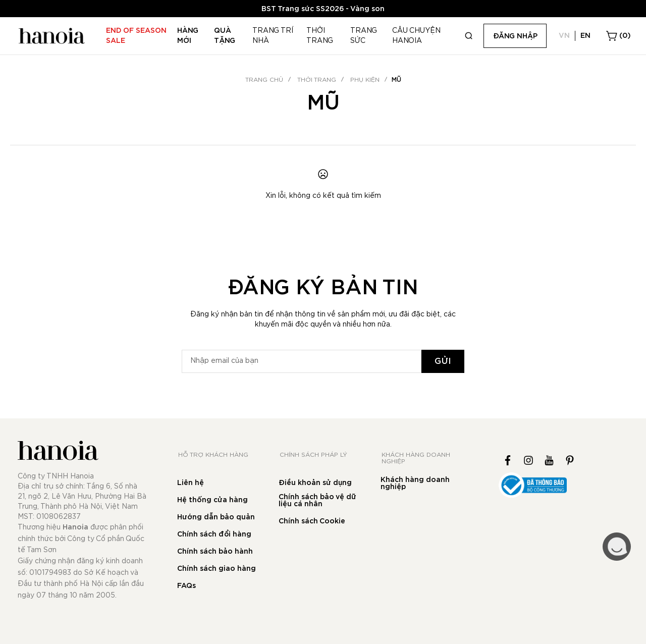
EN (585, 36)
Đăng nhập (515, 36)
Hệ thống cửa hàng (212, 500)
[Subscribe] (443, 361)
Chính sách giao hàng (217, 569)
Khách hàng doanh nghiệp (415, 484)
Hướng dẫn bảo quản (216, 517)
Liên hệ (191, 483)
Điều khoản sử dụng (315, 483)
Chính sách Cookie (312, 521)
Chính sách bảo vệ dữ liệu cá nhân (317, 501)
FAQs (186, 586)
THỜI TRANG (317, 80)
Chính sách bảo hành (215, 552)
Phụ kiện (365, 80)
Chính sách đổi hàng (214, 534)
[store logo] (50, 36)
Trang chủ (264, 80)
